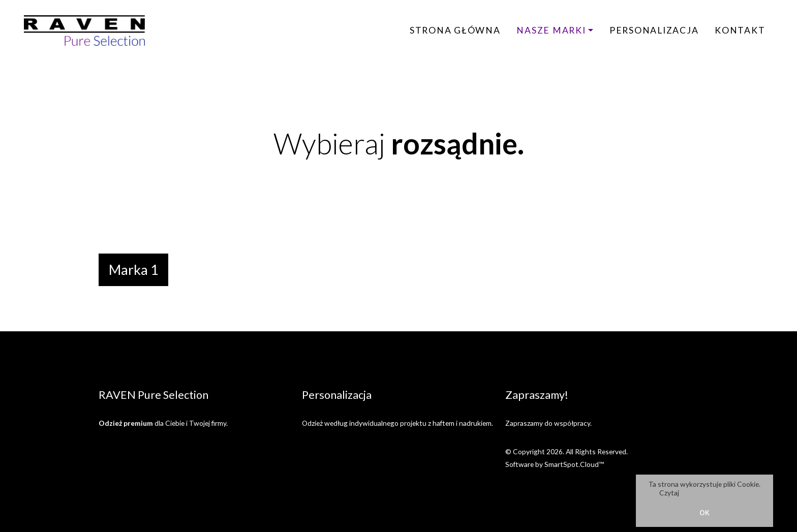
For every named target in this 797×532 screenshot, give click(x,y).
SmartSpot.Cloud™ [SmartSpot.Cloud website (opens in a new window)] (574, 464)
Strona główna (455, 30)
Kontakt (740, 30)
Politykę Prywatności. (715, 493)
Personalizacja (654, 30)
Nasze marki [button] (551, 30)
